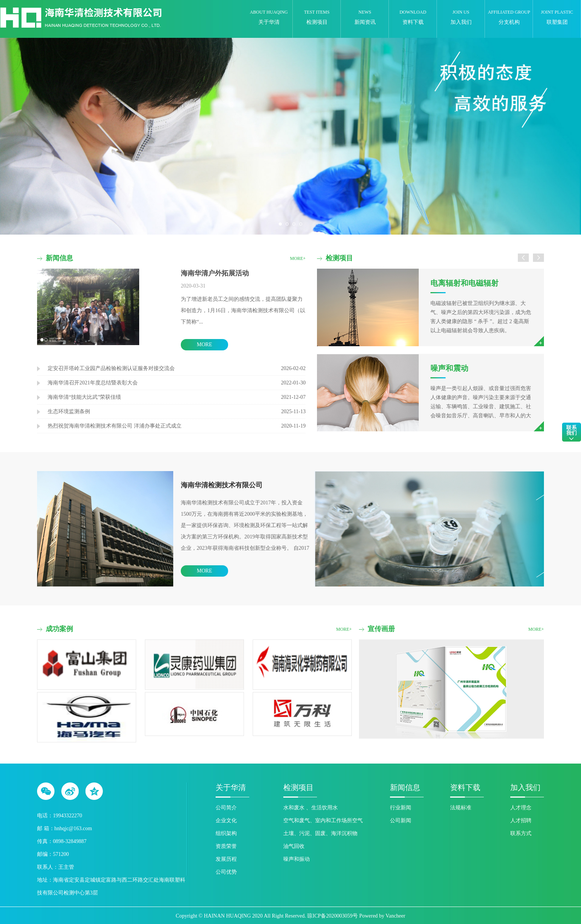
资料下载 (465, 787)
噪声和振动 (297, 859)
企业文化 (226, 821)
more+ (298, 258)
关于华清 (231, 787)
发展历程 (226, 859)
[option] (430, 350)
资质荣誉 (226, 846)
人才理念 (521, 808)
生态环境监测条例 (69, 411)
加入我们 (525, 787)
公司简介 (226, 808)
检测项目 (298, 787)
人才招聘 (521, 821)
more (204, 345)
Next (558, 136)
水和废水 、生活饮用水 (311, 808)
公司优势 (226, 872)
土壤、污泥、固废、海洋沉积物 (320, 833)
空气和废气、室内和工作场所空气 (323, 821)
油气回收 (294, 846)
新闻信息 (405, 787)
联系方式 (521, 833)
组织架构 (226, 833)
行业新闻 (401, 808)
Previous (23, 136)
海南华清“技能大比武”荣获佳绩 (84, 397)
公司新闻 (401, 821)
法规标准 (461, 808)
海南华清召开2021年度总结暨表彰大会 (93, 383)
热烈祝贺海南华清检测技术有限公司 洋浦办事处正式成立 (115, 426)
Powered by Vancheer (382, 916)
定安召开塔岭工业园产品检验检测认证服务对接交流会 (111, 368)
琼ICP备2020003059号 (332, 916)
